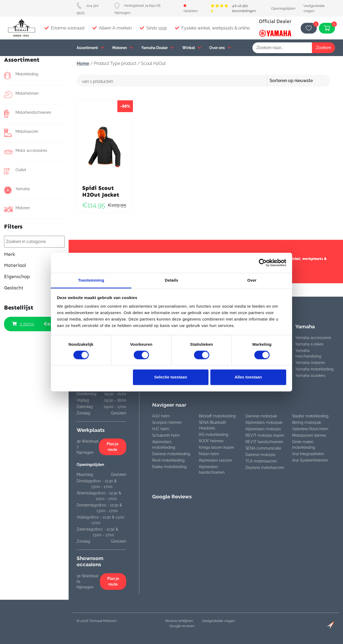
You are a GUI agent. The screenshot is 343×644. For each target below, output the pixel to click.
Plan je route (113, 447)
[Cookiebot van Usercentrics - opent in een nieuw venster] (263, 263)
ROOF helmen (211, 441)
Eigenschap (34, 277)
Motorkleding (21, 75)
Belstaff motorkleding (217, 416)
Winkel (192, 48)
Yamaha (17, 190)
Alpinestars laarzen (215, 460)
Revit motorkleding (168, 460)
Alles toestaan (248, 377)
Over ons (220, 48)
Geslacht (34, 288)
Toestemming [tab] (91, 280)
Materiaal (34, 265)
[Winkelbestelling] (306, 81)
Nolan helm (209, 454)
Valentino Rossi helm (310, 429)
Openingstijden (283, 8)
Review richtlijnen (179, 621)
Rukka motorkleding (169, 467)
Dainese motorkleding (171, 454)
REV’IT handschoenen (264, 442)
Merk (34, 254)
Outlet (15, 171)
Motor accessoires (26, 152)
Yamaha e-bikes (309, 344)
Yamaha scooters (310, 376)
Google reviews (182, 626)
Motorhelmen (21, 95)
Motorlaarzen (21, 133)
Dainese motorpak (261, 416)
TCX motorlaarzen (261, 461)
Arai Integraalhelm (308, 454)
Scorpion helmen (167, 422)
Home (83, 63)
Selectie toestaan (171, 377)
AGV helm (161, 416)
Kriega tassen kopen (217, 447)
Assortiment (90, 48)
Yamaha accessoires (313, 338)
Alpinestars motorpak (264, 422)
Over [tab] (252, 280)
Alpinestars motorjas (263, 429)
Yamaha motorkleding (314, 369)
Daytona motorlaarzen (265, 468)
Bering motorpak (307, 422)
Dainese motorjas (260, 455)
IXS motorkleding (214, 435)
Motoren (123, 48)
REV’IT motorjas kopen (265, 435)
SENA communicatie (263, 448)
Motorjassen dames (309, 435)
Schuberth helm (166, 435)
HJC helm (161, 429)
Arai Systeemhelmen (310, 460)
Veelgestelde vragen (218, 621)
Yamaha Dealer (158, 48)
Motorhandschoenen (28, 114)
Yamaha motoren (310, 363)
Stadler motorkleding (310, 416)
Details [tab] (171, 280)
